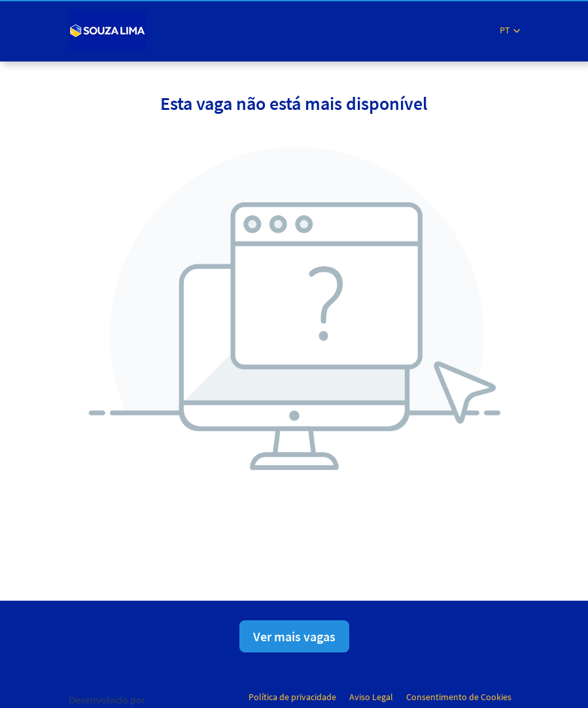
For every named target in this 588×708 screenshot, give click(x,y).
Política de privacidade (292, 697)
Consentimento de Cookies (459, 697)
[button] (510, 30)
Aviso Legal (371, 697)
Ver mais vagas (294, 636)
